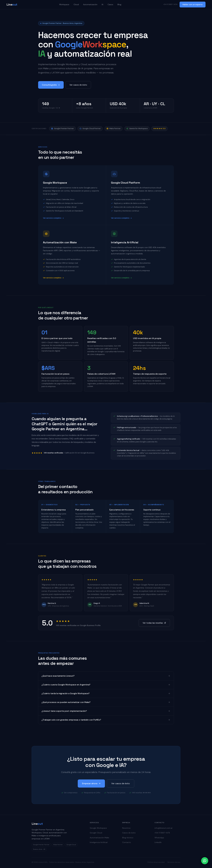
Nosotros (126, 828)
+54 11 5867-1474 (162, 833)
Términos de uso (174, 862)
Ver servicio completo (53, 218)
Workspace (64, 4)
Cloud (76, 4)
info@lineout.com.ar (164, 828)
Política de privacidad (156, 862)
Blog (119, 4)
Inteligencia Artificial (99, 842)
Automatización (90, 4)
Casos (110, 4)
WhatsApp (159, 838)
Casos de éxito (129, 833)
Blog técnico (128, 838)
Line (12, 4)
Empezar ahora (91, 783)
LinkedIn (158, 842)
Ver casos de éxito (78, 85)
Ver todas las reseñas (154, 623)
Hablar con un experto (193, 4)
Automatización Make (99, 838)
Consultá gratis (51, 85)
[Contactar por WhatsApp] (205, 861)
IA (102, 4)
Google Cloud (96, 833)
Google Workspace (98, 828)
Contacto (127, 842)
